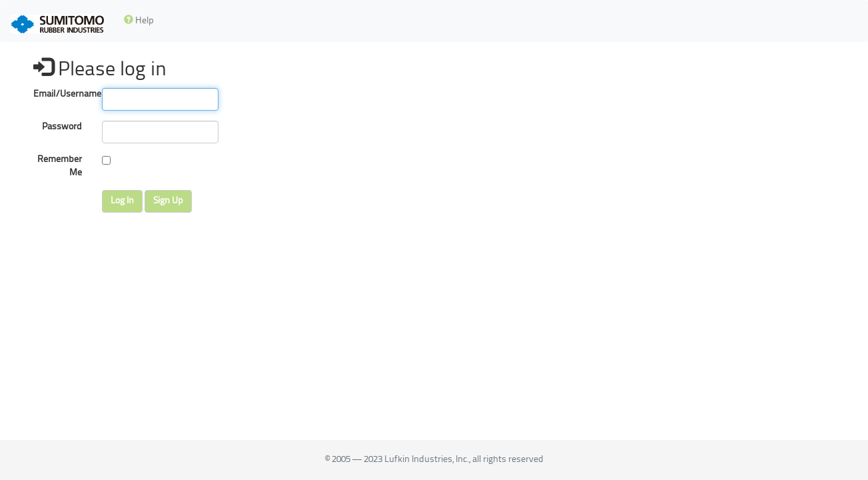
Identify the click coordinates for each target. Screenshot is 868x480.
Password (62, 127)
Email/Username (63, 94)
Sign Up (168, 201)
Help (139, 20)
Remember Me (60, 166)
